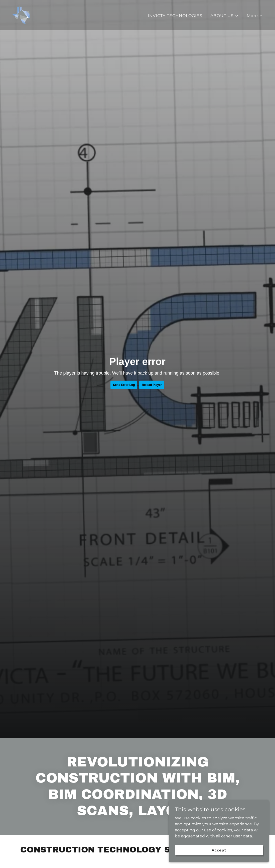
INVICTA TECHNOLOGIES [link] (175, 16)
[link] (21, 15)
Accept (219, 850)
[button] (225, 16)
